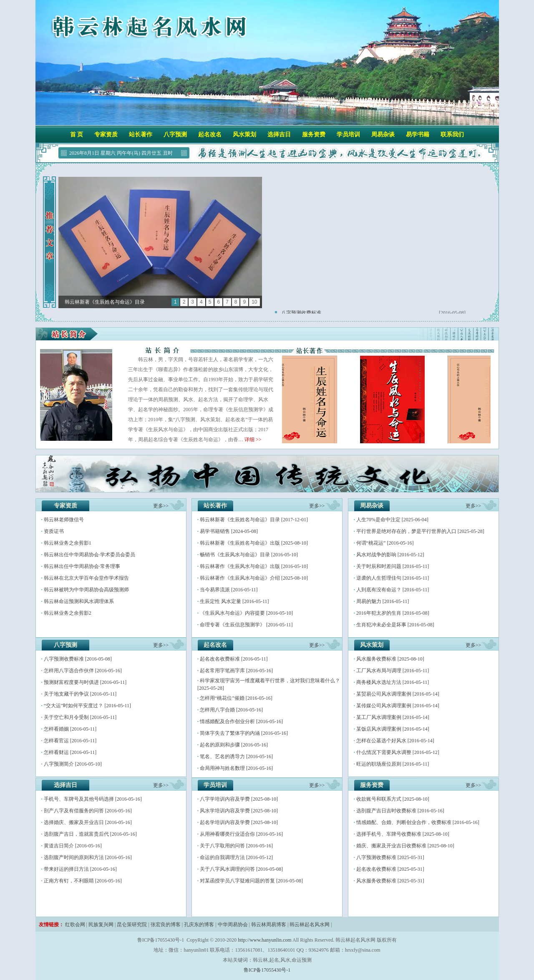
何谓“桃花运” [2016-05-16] (385, 543)
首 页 (77, 134)
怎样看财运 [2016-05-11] (70, 752)
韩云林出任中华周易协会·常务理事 (82, 566)
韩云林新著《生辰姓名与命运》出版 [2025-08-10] (254, 543)
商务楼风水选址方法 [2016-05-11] (393, 682)
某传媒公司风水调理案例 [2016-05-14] (398, 706)
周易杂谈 (383, 134)
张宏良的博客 (166, 925)
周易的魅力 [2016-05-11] (383, 601)
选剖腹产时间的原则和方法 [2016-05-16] (88, 857)
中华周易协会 (233, 925)
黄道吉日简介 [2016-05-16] (73, 846)
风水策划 (244, 134)
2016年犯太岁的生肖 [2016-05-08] (393, 613)
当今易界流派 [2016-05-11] (229, 590)
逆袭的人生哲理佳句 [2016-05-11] (393, 578)
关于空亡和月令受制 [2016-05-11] (80, 717)
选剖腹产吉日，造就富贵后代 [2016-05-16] (90, 834)
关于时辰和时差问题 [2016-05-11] (393, 566)
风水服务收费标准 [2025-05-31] (390, 881)
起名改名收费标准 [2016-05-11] (234, 659)
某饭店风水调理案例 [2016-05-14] (393, 729)
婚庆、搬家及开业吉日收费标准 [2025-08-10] (405, 846)
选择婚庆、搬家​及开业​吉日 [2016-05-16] (88, 822)
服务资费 (314, 134)
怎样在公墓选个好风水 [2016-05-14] (395, 741)
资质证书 (54, 531)
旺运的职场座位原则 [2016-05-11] (393, 764)
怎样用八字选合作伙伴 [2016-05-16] (83, 671)
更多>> (161, 506)
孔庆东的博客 (199, 925)
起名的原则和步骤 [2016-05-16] (234, 745)
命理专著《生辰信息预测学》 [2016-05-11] (246, 625)
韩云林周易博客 (269, 925)
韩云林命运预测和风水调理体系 (79, 601)
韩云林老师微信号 (64, 520)
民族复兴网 (101, 925)
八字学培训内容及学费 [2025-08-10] (239, 799)
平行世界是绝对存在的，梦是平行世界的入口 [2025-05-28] (420, 531)
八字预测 (175, 134)
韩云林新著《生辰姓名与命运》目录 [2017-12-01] (254, 520)
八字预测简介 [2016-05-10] (73, 764)
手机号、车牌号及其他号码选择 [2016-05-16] (93, 799)
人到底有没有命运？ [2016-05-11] (393, 590)
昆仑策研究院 (132, 925)
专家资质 (106, 134)
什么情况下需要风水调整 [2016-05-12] (398, 752)
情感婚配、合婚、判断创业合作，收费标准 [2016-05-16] (418, 822)
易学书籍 (418, 134)
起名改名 (210, 134)
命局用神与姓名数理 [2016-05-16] (236, 768)
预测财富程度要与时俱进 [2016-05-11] (85, 682)
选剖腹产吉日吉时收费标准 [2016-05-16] (400, 811)
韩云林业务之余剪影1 (68, 543)
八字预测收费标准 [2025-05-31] (390, 857)
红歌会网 (75, 925)
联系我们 (452, 134)
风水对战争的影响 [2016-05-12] (390, 555)
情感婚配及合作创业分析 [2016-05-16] (241, 721)
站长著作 (141, 134)
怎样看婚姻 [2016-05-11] (70, 729)
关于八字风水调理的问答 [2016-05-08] (241, 869)
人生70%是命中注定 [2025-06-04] (392, 520)
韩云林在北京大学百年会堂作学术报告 (86, 578)
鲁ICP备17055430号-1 (267, 970)
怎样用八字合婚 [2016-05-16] (231, 710)
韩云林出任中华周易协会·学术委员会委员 (89, 555)
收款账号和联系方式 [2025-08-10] (393, 799)
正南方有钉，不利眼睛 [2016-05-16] (83, 881)
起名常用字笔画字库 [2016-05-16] (236, 671)
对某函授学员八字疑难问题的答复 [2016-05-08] (251, 881)
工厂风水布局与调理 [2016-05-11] (393, 671)
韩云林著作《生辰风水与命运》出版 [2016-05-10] (254, 566)
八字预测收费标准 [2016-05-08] (78, 659)
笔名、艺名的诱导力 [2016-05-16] (236, 756)
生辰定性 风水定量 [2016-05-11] (234, 601)
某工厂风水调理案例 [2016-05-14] (393, 717)
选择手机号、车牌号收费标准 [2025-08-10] (403, 834)
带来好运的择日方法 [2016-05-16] (80, 869)
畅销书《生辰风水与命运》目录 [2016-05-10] (249, 555)
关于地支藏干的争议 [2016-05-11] (80, 694)
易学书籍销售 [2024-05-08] (229, 531)
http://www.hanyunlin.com (265, 940)
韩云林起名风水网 (310, 925)
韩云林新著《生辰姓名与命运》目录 (105, 302)
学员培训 (348, 134)
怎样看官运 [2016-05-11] (70, 741)
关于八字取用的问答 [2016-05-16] (236, 846)
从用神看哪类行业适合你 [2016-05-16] (241, 834)
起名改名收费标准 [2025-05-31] (390, 869)
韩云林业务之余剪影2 (68, 613)
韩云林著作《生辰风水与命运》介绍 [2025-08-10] (254, 578)
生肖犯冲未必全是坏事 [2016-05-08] (395, 625)
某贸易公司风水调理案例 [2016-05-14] (398, 694)
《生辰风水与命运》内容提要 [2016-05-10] (246, 613)
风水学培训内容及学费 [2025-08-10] (239, 811)
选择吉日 (279, 134)
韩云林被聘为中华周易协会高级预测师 (86, 590)
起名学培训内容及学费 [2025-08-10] (239, 822)
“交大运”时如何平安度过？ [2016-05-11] (87, 706)
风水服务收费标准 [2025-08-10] (390, 659)
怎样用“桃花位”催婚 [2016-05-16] (236, 698)
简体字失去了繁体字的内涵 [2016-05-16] (244, 733)
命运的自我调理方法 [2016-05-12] (236, 857)
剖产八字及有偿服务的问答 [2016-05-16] (88, 811)
